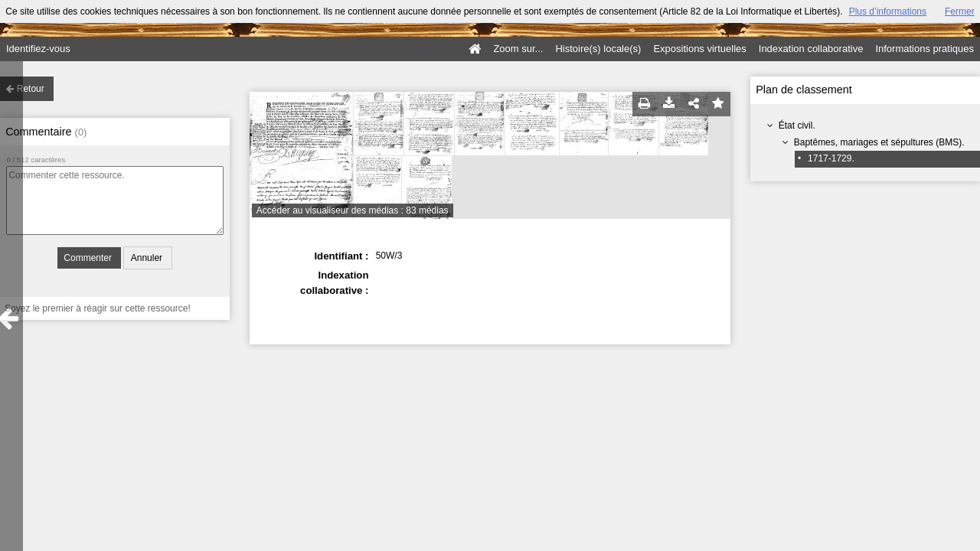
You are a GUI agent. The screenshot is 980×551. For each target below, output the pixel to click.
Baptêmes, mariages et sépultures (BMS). (879, 142)
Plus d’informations (888, 11)
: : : (552, 275)
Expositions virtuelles (699, 49)
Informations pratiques (924, 49)
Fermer (960, 11)
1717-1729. (831, 158)
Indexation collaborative (811, 49)
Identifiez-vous (38, 49)
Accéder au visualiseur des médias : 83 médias (353, 210)
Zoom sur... (518, 49)
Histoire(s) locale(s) (598, 49)
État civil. (797, 126)
